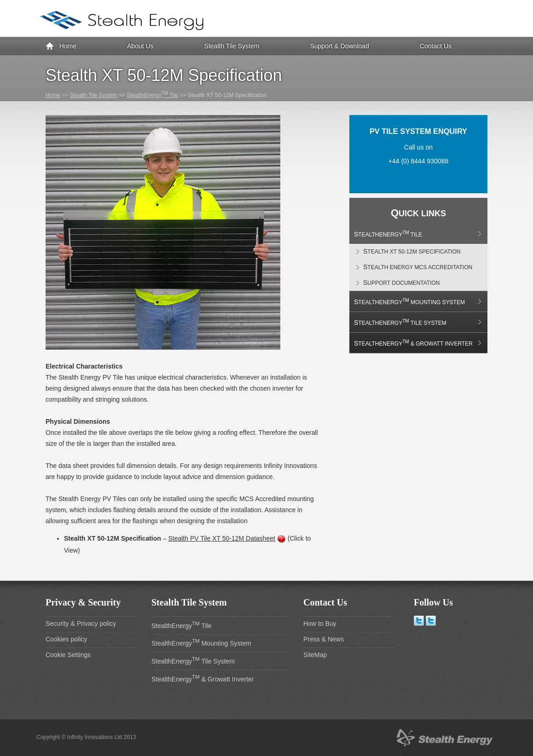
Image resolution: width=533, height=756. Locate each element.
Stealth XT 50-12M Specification (412, 251)
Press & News (324, 639)
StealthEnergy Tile (152, 95)
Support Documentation (401, 283)
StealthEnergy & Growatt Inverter (413, 343)
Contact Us (436, 46)
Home (61, 46)
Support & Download (339, 46)
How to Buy (320, 623)
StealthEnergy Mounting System (409, 302)
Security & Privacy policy (81, 623)
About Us (140, 46)
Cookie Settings (68, 655)
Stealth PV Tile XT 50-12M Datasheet (221, 538)
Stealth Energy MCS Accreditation (418, 267)
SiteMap (315, 655)
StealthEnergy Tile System (400, 322)
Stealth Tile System (232, 46)
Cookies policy (66, 639)
